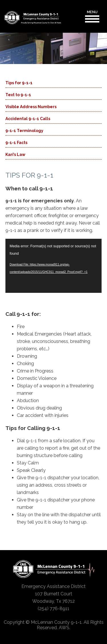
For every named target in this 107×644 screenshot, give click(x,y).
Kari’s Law (15, 155)
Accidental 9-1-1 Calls (28, 119)
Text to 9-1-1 (18, 95)
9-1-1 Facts (16, 143)
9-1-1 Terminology (24, 131)
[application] (54, 266)
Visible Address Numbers (31, 107)
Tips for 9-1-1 (19, 83)
